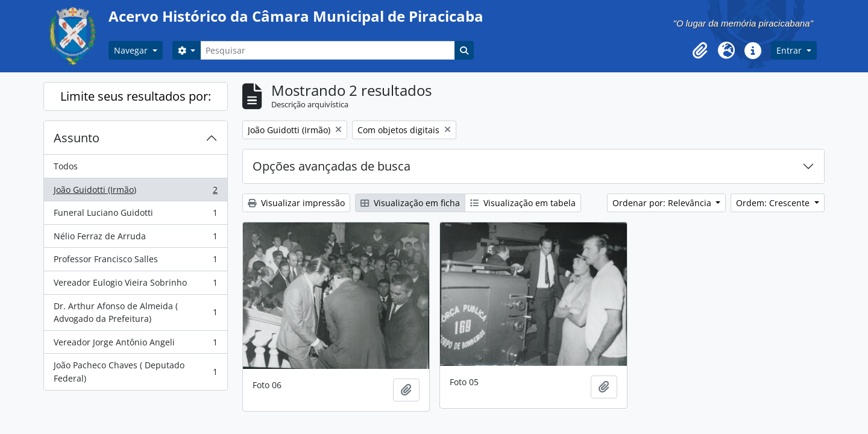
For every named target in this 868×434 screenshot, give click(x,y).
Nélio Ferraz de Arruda (135, 239)
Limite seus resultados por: (136, 96)
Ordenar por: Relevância (663, 203)
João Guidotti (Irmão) (135, 192)
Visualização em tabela (523, 203)
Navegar (132, 50)
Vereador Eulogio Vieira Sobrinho (135, 285)
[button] (700, 51)
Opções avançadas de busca (332, 166)
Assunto (77, 138)
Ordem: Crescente (774, 203)
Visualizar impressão (296, 203)
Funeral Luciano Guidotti (135, 215)
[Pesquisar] (327, 50)
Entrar (790, 50)
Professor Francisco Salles (135, 262)
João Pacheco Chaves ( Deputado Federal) (135, 372)
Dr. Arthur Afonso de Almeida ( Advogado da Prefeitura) (135, 313)
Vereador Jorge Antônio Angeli (135, 345)
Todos (66, 166)
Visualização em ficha (410, 203)
